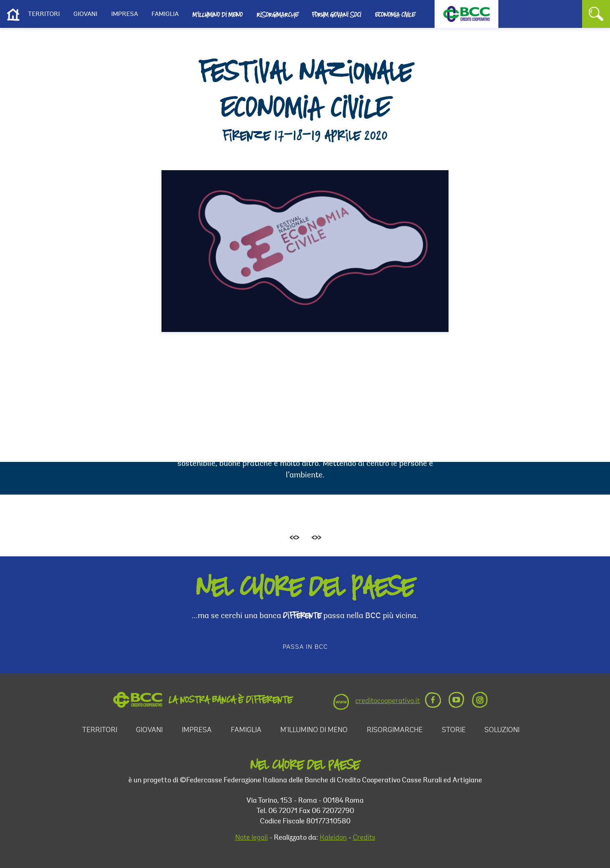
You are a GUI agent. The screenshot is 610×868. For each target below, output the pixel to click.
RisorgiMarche (395, 731)
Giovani (85, 14)
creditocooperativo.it (388, 701)
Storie (454, 731)
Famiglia (165, 14)
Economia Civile (395, 15)
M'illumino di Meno (218, 15)
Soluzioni (502, 731)
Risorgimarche (277, 15)
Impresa (125, 14)
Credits (364, 838)
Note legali (252, 838)
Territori (44, 14)
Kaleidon (333, 838)
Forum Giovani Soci (336, 15)
